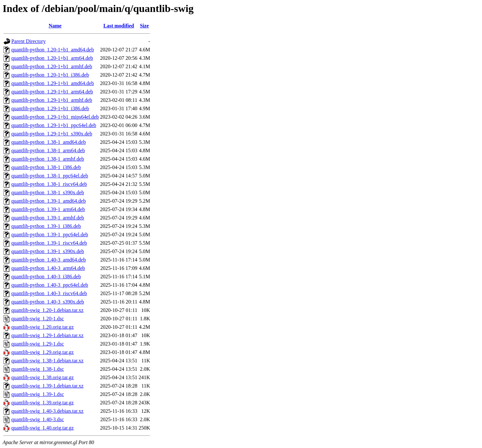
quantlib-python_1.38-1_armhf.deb (48, 159)
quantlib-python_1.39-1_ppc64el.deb (50, 235)
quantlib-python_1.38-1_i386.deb (46, 167)
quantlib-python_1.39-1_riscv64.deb (49, 243)
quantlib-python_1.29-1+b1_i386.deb (50, 108)
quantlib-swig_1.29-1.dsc (38, 344)
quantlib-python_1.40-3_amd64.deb (49, 260)
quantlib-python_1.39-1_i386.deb (46, 226)
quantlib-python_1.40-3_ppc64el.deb (50, 285)
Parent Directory (28, 41)
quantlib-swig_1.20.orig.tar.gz (43, 327)
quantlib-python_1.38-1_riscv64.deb (49, 184)
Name (55, 26)
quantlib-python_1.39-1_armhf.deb (48, 218)
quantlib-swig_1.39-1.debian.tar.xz (47, 386)
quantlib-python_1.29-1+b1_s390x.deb (52, 134)
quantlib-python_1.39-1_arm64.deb (48, 209)
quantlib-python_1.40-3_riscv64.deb (49, 293)
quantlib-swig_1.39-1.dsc (38, 394)
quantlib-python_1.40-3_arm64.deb (48, 268)
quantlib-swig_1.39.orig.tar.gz (43, 403)
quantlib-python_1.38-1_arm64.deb (48, 150)
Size (144, 26)
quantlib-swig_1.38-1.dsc (38, 369)
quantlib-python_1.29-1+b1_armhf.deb (52, 100)
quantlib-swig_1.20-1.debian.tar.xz (47, 310)
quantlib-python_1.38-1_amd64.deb (49, 142)
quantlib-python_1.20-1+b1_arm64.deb (52, 58)
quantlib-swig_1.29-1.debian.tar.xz (47, 335)
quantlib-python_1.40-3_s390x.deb (48, 302)
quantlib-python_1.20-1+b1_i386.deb (50, 75)
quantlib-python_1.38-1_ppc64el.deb (50, 176)
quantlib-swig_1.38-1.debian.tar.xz (47, 361)
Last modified (119, 26)
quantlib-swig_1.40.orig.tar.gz (43, 428)
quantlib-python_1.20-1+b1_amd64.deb (53, 50)
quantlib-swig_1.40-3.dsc (38, 419)
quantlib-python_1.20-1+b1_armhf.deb (52, 66)
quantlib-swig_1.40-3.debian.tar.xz (47, 411)
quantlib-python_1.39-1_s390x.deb (48, 251)
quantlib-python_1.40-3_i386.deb (46, 277)
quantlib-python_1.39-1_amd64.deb (49, 201)
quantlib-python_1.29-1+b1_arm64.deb (52, 92)
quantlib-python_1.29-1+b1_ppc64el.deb (54, 125)
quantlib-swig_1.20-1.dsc (38, 319)
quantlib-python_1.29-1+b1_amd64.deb (53, 83)
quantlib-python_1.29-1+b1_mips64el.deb (55, 117)
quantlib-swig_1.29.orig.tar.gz (43, 352)
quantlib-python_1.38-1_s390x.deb (48, 192)
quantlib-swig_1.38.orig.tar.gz (43, 377)
